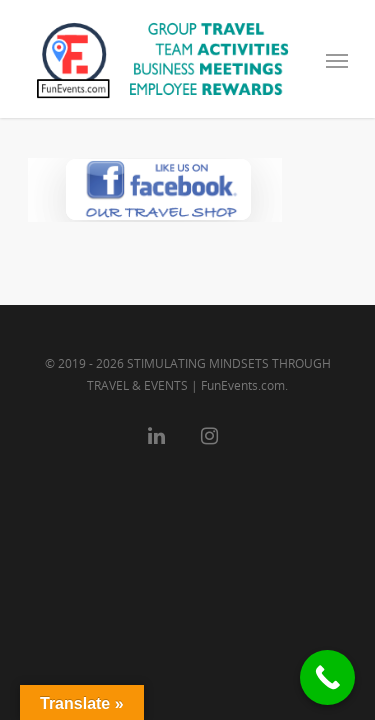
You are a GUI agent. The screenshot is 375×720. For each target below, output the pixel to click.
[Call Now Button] (327, 677)
